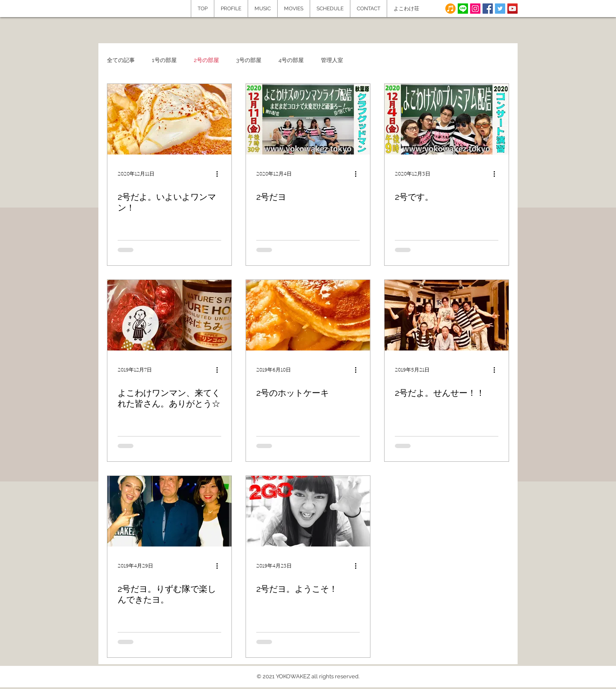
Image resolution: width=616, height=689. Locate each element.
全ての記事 (121, 60)
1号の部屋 (164, 60)
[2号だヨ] (308, 119)
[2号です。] (447, 119)
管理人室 (332, 60)
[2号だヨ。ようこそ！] (308, 511)
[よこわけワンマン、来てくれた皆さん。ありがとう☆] (169, 315)
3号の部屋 (249, 60)
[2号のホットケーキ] (308, 315)
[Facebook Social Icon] (488, 9)
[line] (463, 9)
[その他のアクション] (220, 174)
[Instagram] (475, 9)
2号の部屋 (206, 60)
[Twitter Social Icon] (500, 9)
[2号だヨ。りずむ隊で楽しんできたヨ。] (169, 511)
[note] (450, 9)
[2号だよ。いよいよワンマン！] (169, 119)
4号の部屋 (291, 60)
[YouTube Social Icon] (512, 9)
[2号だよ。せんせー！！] (447, 315)
